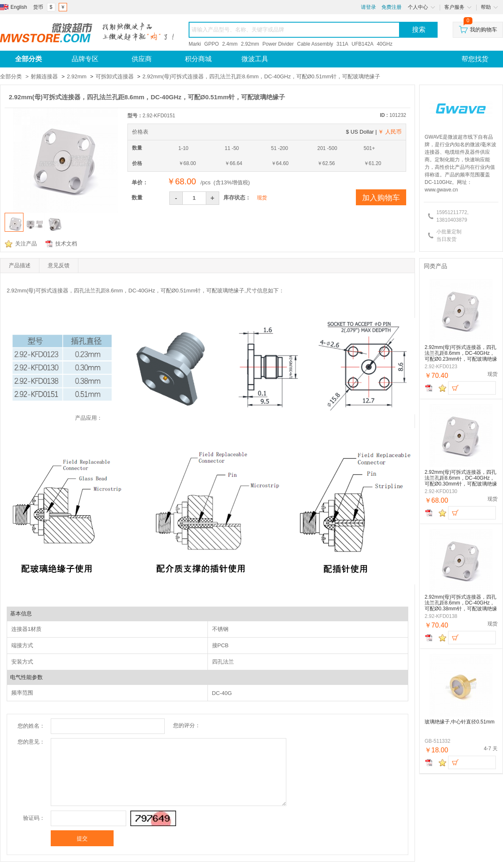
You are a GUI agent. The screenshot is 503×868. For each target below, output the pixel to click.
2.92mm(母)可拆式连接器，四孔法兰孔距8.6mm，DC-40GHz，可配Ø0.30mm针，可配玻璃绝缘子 (461, 478)
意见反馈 (59, 265)
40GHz (385, 44)
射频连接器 (44, 76)
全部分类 (11, 76)
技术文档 (66, 244)
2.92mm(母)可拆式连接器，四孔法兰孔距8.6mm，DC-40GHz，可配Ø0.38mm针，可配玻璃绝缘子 (461, 603)
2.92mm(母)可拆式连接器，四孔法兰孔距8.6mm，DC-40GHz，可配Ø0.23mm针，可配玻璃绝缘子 (461, 353)
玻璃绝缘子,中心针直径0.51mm (460, 722)
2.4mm (230, 44)
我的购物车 (478, 27)
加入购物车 (381, 198)
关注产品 (26, 244)
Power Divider (278, 44)
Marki (195, 44)
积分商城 (198, 59)
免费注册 (392, 7)
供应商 (142, 59)
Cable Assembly (315, 44)
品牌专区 (85, 59)
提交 (82, 838)
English (19, 7)
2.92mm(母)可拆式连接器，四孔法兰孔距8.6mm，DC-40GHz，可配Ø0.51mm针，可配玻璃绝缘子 (261, 76)
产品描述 (20, 265)
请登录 (368, 7)
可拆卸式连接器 (115, 76)
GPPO (211, 44)
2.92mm (250, 44)
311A (342, 44)
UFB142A (363, 44)
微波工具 (255, 59)
